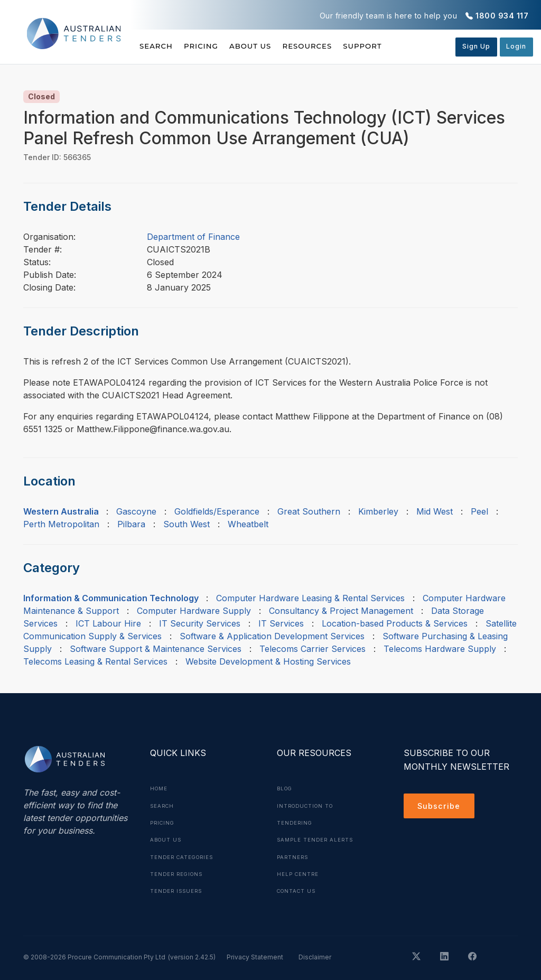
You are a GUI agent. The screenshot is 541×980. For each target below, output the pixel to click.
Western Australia (61, 511)
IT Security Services (200, 623)
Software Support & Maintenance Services (156, 649)
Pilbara (131, 524)
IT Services (281, 623)
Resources (338, 46)
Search (157, 46)
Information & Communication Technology (111, 598)
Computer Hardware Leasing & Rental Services (310, 598)
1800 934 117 (502, 16)
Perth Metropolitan (61, 524)
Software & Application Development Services (272, 636)
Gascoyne (136, 511)
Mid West (435, 511)
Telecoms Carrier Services (313, 649)
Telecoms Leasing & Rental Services (95, 661)
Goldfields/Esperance (217, 511)
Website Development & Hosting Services (268, 661)
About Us (271, 46)
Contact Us (298, 890)
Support (403, 46)
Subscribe (441, 807)
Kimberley (378, 511)
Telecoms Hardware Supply (440, 649)
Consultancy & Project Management (341, 611)
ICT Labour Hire (108, 623)
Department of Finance (193, 237)
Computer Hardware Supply (194, 611)
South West (186, 524)
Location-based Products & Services (395, 623)
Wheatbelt (248, 524)
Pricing (211, 46)
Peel (479, 511)
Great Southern (309, 511)
